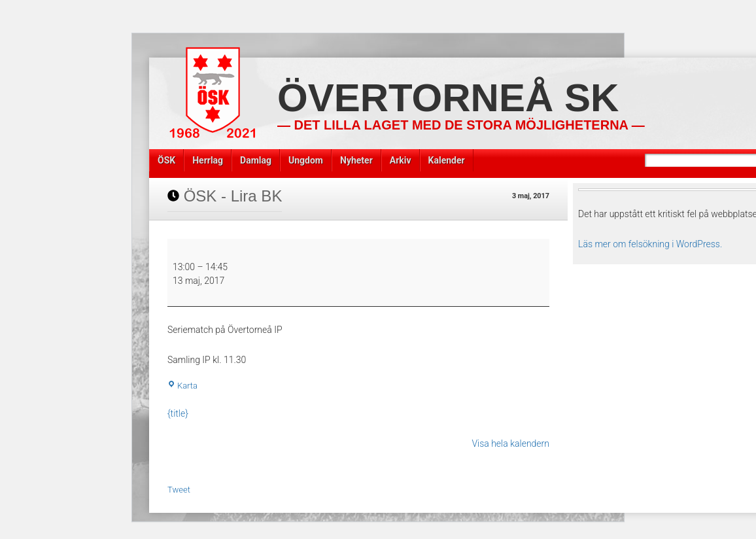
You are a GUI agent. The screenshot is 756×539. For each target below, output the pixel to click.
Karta (182, 386)
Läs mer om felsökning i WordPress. (650, 244)
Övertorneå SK (448, 98)
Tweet (179, 490)
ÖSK (166, 160)
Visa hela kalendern (510, 443)
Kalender (447, 160)
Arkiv (401, 160)
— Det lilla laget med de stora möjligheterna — (461, 125)
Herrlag (208, 160)
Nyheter (356, 160)
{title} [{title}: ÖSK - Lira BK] (178, 413)
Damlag (256, 160)
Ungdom (306, 160)
